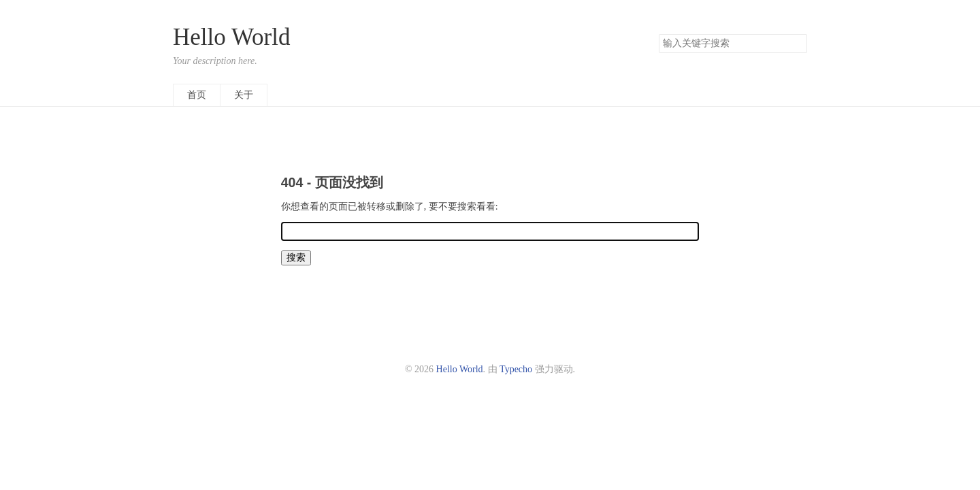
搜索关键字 (658, 34)
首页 (197, 95)
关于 (244, 95)
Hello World (232, 37)
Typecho (516, 369)
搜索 (796, 44)
